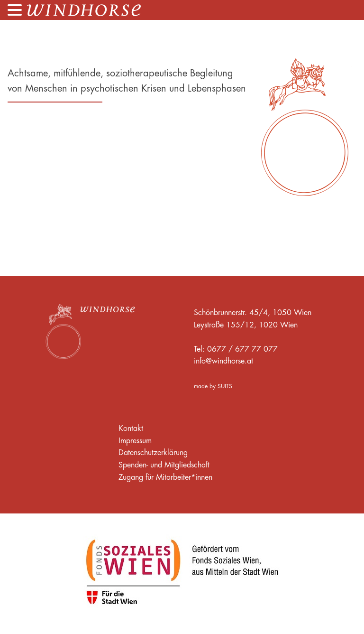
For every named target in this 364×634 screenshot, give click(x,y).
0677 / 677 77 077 (242, 349)
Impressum (135, 440)
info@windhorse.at (223, 361)
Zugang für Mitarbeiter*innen (165, 477)
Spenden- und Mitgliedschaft (164, 465)
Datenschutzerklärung (153, 452)
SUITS (225, 386)
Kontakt (131, 428)
